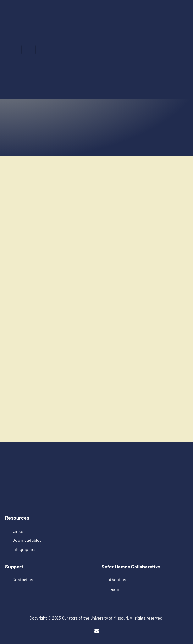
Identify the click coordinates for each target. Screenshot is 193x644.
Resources (17, 517)
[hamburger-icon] (28, 50)
